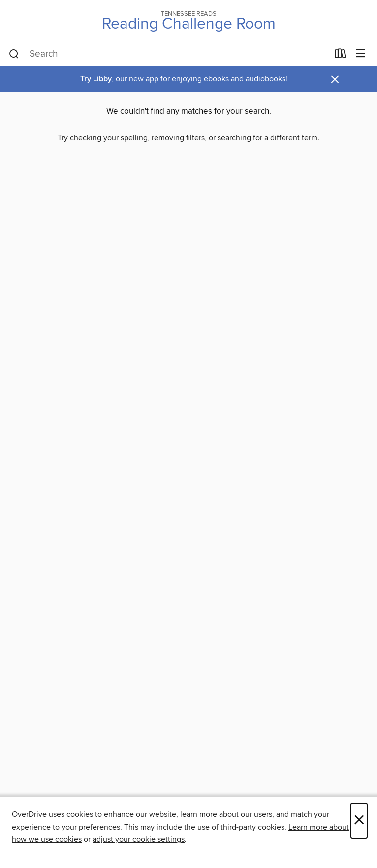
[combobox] (169, 54)
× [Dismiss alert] (335, 80)
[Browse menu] (361, 54)
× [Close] (359, 821)
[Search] (14, 54)
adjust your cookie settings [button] (139, 839)
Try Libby (96, 79)
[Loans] (340, 56)
